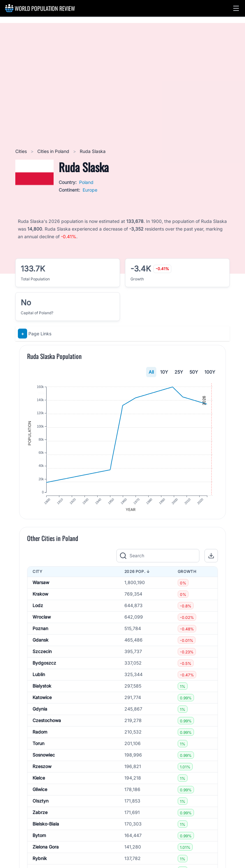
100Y (210, 372)
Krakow (40, 597)
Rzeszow (42, 770)
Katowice (42, 701)
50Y (194, 372)
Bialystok (42, 689)
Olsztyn (41, 804)
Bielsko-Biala (46, 827)
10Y (164, 372)
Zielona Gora (46, 850)
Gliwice (40, 793)
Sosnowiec (44, 758)
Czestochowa (47, 724)
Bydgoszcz (44, 666)
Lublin (39, 678)
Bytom (39, 839)
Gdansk (41, 643)
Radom (40, 735)
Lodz (38, 609)
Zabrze (40, 816)
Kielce (39, 781)
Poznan (40, 632)
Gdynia (40, 712)
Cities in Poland (54, 151)
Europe (90, 190)
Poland (86, 182)
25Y (179, 372)
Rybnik (40, 862)
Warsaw (41, 586)
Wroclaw (42, 620)
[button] (236, 8)
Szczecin (42, 655)
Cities (22, 151)
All (151, 372)
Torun (38, 747)
